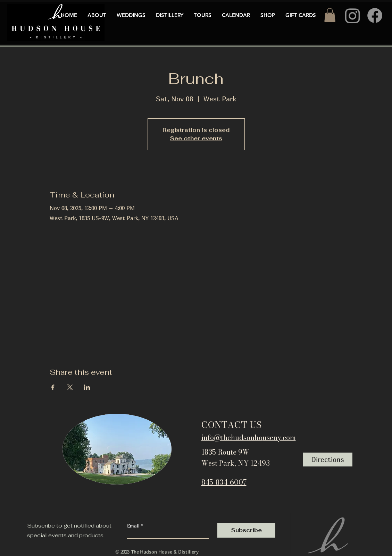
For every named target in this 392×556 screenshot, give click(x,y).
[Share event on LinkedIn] (87, 387)
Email (134, 526)
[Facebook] (375, 15)
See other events (196, 138)
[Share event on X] (70, 387)
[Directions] (328, 460)
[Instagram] (353, 15)
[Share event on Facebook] (53, 387)
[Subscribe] (246, 530)
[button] (330, 15)
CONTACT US (231, 425)
